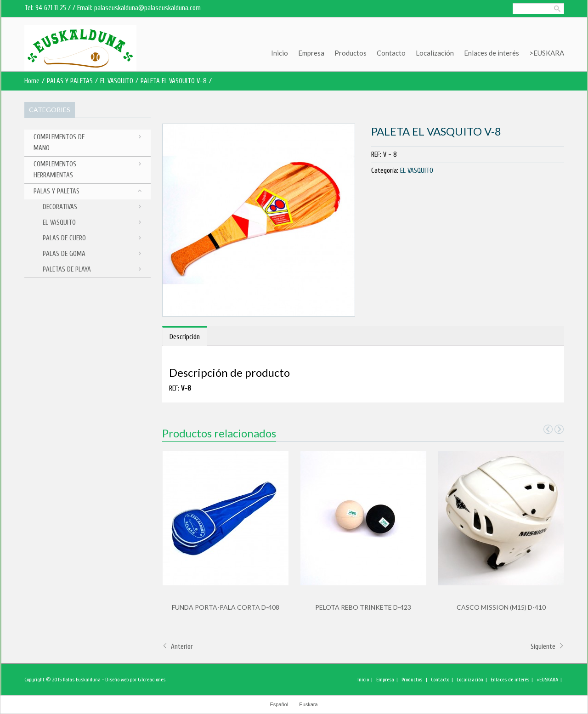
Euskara (308, 704)
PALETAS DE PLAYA (67, 269)
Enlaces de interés (492, 53)
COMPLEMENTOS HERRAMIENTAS (55, 170)
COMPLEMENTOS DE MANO (59, 143)
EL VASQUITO (117, 81)
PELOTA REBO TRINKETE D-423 (363, 607)
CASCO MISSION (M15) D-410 (501, 607)
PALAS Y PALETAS (70, 81)
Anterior (178, 647)
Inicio (280, 53)
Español (279, 704)
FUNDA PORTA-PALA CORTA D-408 (226, 607)
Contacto (391, 53)
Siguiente (547, 647)
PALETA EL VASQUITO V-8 (174, 81)
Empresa (311, 53)
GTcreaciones (152, 680)
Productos (351, 53)
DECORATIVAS (60, 207)
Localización (435, 53)
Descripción (185, 337)
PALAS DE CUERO (64, 238)
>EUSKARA (547, 53)
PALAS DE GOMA (64, 254)
